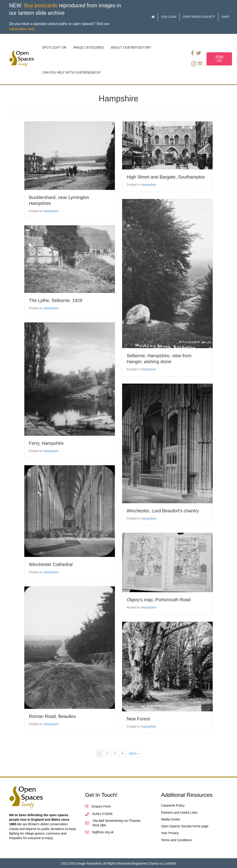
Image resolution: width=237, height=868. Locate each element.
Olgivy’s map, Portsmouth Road (159, 600)
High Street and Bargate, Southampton (166, 177)
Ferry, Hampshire (46, 443)
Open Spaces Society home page (185, 826)
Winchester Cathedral (51, 564)
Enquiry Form (101, 806)
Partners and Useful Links (179, 813)
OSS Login (169, 17)
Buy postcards (41, 5)
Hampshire (51, 211)
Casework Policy (173, 805)
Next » (134, 753)
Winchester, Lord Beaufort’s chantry (163, 511)
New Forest (138, 719)
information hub (22, 29)
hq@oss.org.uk (103, 832)
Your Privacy (170, 833)
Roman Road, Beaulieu (52, 716)
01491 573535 (102, 814)
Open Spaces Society (199, 17)
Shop (225, 17)
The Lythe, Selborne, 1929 (56, 300)
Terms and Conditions (176, 840)
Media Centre (171, 819)
